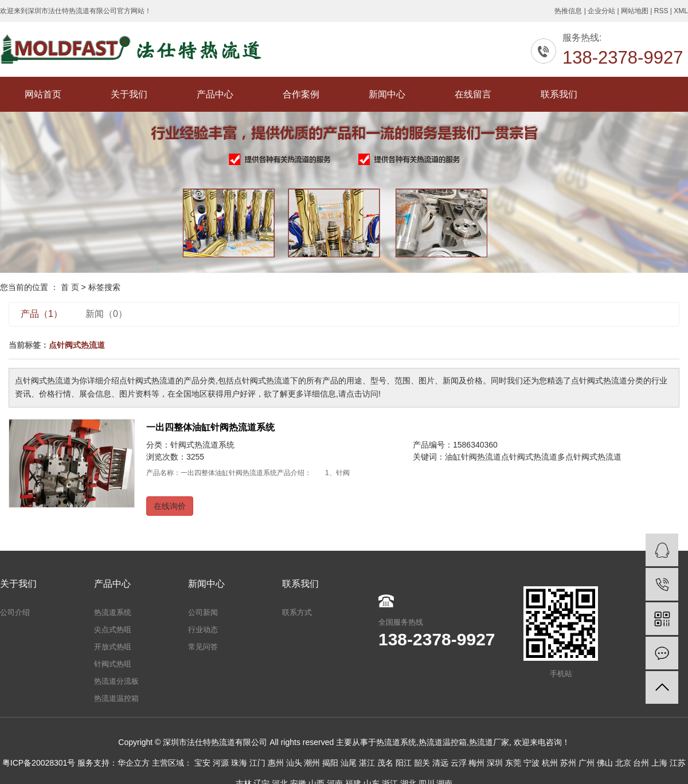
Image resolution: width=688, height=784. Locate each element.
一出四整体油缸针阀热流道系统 (210, 427)
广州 (587, 763)
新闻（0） (106, 314)
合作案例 (301, 94)
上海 (659, 763)
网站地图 (635, 11)
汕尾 (349, 763)
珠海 (239, 763)
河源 (221, 763)
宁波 (531, 763)
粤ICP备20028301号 (39, 763)
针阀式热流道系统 (202, 445)
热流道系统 (113, 612)
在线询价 (170, 506)
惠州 (276, 763)
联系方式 (297, 612)
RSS (661, 11)
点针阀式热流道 (529, 457)
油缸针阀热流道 (473, 457)
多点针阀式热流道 (589, 457)
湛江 (367, 763)
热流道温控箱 (116, 698)
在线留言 (473, 94)
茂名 (385, 763)
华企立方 (134, 763)
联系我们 (559, 94)
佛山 (605, 763)
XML (681, 11)
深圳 (495, 763)
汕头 (294, 763)
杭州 (550, 763)
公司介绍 (15, 612)
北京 (623, 763)
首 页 (70, 287)
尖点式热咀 (113, 630)
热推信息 (568, 11)
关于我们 (129, 94)
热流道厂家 (489, 742)
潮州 (312, 763)
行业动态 (203, 630)
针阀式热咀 (113, 664)
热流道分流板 (116, 681)
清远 (440, 763)
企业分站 (601, 11)
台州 (641, 763)
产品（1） (42, 314)
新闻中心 (387, 94)
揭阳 (330, 763)
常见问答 (203, 647)
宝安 (202, 763)
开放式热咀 (113, 647)
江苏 (678, 763)
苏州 (568, 763)
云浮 (459, 763)
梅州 (476, 763)
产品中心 (215, 94)
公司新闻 (203, 612)
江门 (257, 763)
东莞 (513, 763)
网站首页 (43, 94)
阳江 (404, 763)
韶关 (422, 763)
